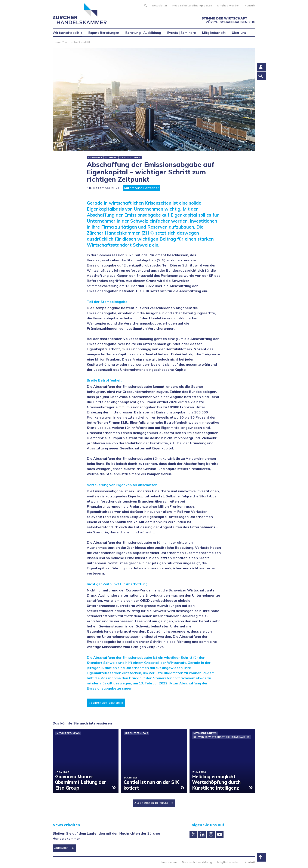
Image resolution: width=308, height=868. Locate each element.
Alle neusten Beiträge (151, 803)
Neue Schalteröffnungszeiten (192, 5)
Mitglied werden (228, 5)
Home (57, 42)
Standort (95, 158)
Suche (145, 5)
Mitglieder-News (68, 733)
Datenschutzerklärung (197, 862)
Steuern (111, 158)
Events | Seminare (182, 33)
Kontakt (250, 5)
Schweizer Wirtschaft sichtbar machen (222, 737)
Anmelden (61, 848)
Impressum (169, 862)
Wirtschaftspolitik (78, 42)
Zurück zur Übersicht (106, 702)
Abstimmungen (130, 158)
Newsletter (160, 5)
